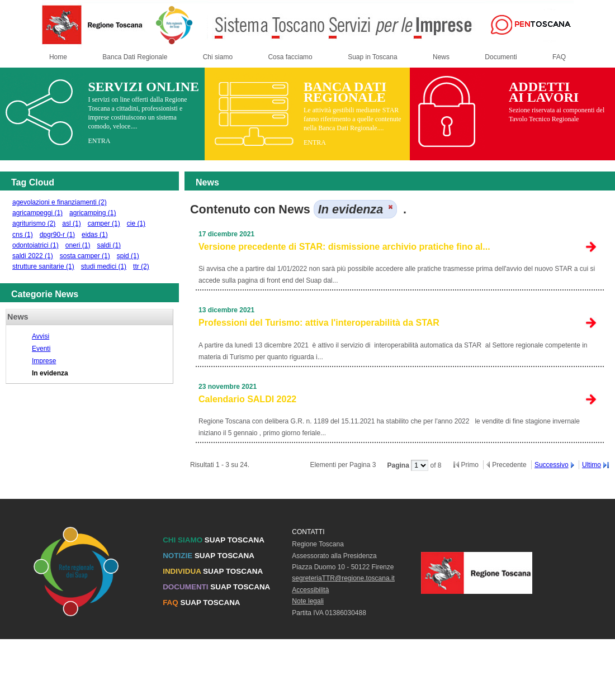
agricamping (93, 213)
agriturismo (34, 223)
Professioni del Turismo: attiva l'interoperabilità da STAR (319, 323)
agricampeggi (37, 213)
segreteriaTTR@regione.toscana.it (343, 578)
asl (71, 223)
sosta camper (85, 256)
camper (104, 223)
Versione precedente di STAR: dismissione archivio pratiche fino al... (344, 247)
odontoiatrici (36, 245)
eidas (95, 235)
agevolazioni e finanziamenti (60, 202)
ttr (141, 266)
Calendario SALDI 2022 (247, 399)
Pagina (399, 465)
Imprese (44, 361)
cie (136, 223)
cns (23, 235)
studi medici (104, 266)
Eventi (41, 349)
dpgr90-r (57, 235)
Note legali (308, 601)
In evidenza (50, 373)
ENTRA (99, 141)
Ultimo (592, 465)
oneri (78, 245)
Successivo (552, 465)
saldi (109, 245)
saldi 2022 (33, 256)
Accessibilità (310, 590)
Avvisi (41, 336)
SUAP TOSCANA (214, 540)
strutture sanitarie (43, 266)
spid (128, 256)
